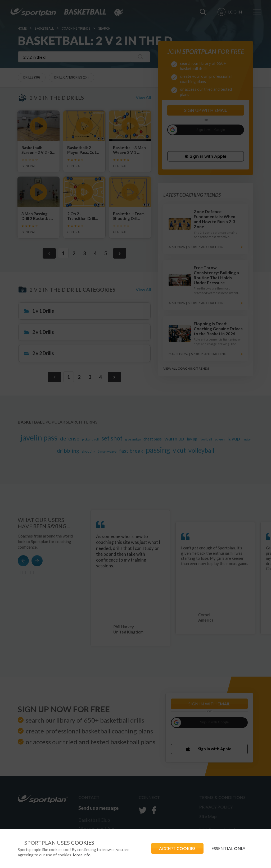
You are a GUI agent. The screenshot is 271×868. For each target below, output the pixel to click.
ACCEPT (177, 848)
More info (82, 855)
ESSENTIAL (228, 848)
